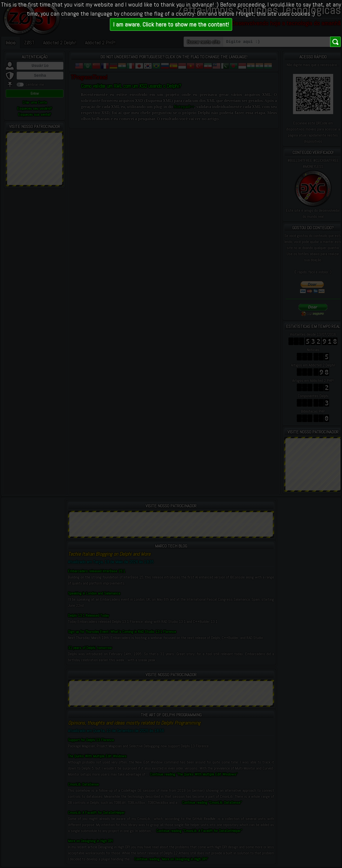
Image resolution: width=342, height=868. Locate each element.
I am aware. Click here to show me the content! (171, 24)
